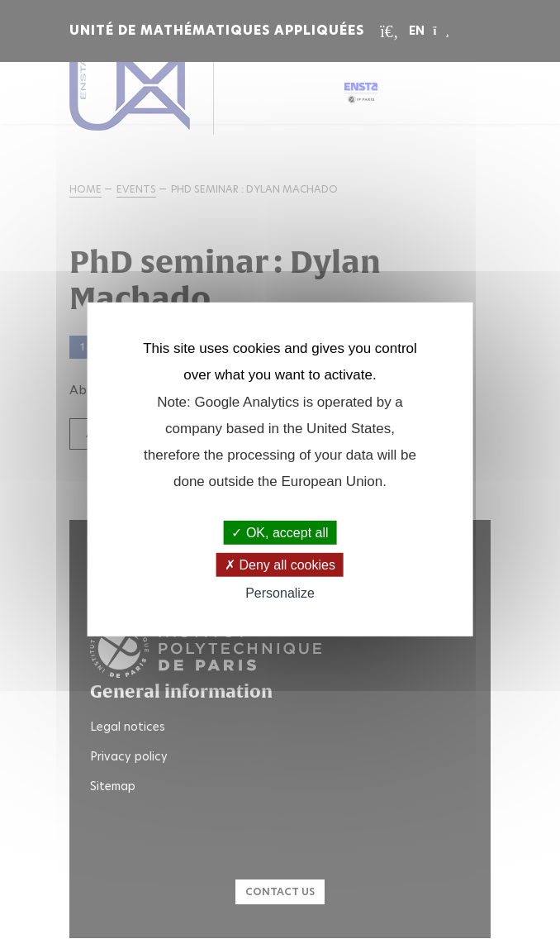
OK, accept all (280, 533)
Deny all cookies (280, 565)
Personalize (280, 593)
